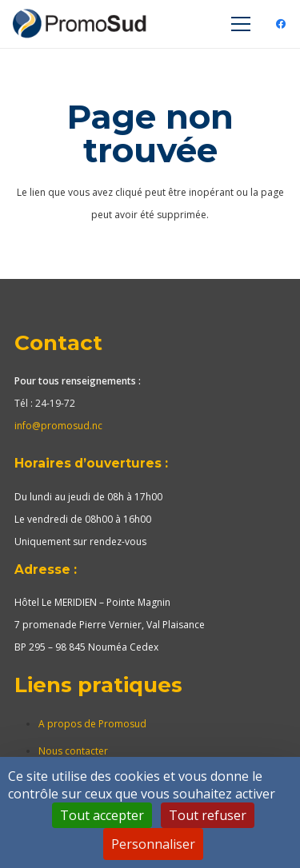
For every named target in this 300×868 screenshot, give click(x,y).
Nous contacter (73, 751)
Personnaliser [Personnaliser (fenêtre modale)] (153, 844)
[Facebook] (281, 24)
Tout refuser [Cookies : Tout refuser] (208, 815)
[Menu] (240, 24)
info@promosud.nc (58, 426)
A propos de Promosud (92, 724)
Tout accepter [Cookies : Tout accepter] (102, 815)
